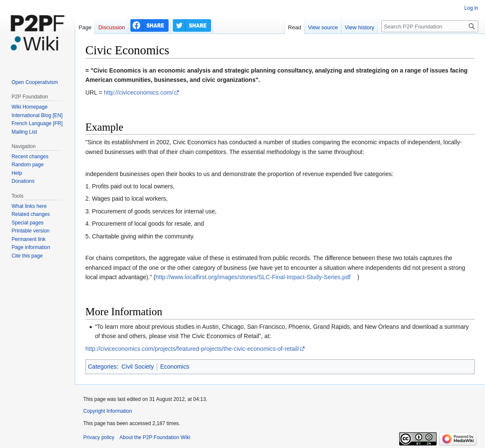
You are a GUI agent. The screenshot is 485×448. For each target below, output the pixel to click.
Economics (175, 367)
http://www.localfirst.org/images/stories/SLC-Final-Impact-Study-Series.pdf (253, 277)
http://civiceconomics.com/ (138, 92)
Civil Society (138, 367)
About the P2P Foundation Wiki (155, 437)
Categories (102, 367)
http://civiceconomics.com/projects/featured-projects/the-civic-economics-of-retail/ (192, 349)
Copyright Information (108, 411)
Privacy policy (99, 437)
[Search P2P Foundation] (430, 26)
